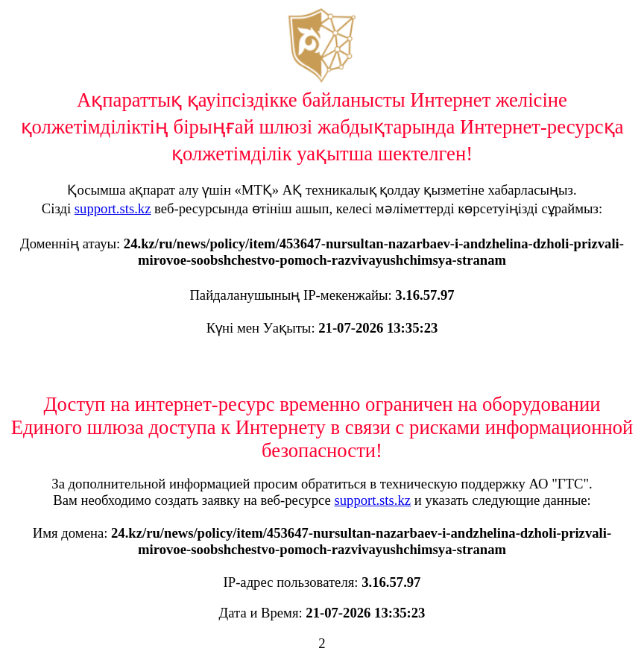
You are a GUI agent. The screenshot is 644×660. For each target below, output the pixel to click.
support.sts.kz (113, 208)
